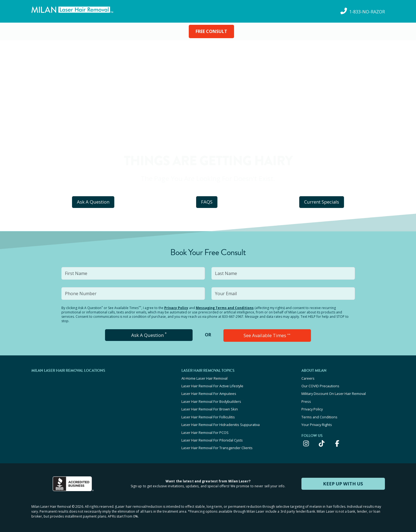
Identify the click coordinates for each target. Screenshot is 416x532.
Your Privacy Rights (317, 422)
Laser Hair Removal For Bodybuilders (211, 400)
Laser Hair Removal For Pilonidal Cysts (212, 437)
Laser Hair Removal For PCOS (205, 429)
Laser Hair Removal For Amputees (209, 392)
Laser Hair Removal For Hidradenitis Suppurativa (221, 422)
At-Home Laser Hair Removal (204, 378)
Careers (308, 378)
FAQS (207, 202)
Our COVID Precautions (320, 385)
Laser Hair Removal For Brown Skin (210, 407)
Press (306, 400)
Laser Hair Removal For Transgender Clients (217, 444)
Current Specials (322, 202)
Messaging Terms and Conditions (225, 308)
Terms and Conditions (319, 415)
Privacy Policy (176, 308)
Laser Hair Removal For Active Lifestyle (212, 385)
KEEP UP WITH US (343, 479)
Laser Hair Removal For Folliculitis (208, 415)
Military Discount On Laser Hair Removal (334, 392)
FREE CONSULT (211, 31)
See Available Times (267, 335)
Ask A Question (93, 202)
